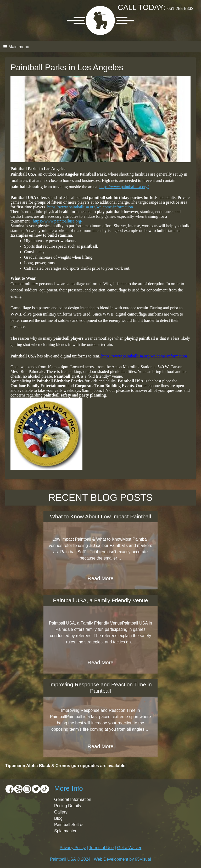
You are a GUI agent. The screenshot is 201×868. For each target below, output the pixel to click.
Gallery (61, 812)
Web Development (111, 859)
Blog (58, 818)
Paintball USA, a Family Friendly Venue (101, 600)
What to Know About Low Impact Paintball (100, 516)
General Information (73, 799)
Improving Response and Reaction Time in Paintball (100, 688)
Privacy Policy (73, 848)
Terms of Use (101, 848)
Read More (101, 578)
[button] (100, 47)
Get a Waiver (129, 848)
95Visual (143, 859)
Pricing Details (68, 806)
